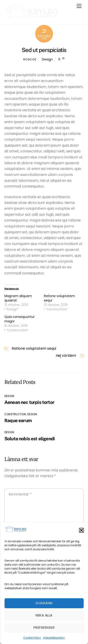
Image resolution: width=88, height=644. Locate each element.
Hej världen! (66, 356)
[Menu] (79, 6)
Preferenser (44, 627)
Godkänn (44, 603)
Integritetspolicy (54, 638)
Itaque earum (18, 420)
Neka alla (44, 615)
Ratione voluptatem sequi (34, 349)
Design (47, 59)
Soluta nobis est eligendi (30, 439)
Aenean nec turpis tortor (29, 402)
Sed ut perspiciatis (44, 50)
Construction (15, 414)
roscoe (30, 59)
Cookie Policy (32, 638)
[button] (81, 530)
